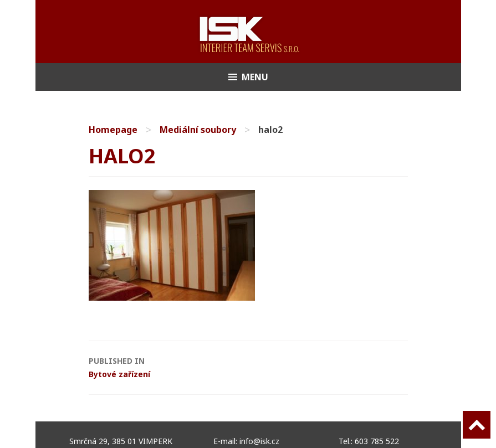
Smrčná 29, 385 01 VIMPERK (123, 441)
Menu (255, 77)
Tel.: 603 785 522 (369, 441)
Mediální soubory (198, 130)
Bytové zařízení (119, 367)
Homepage (113, 130)
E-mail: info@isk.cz (246, 441)
